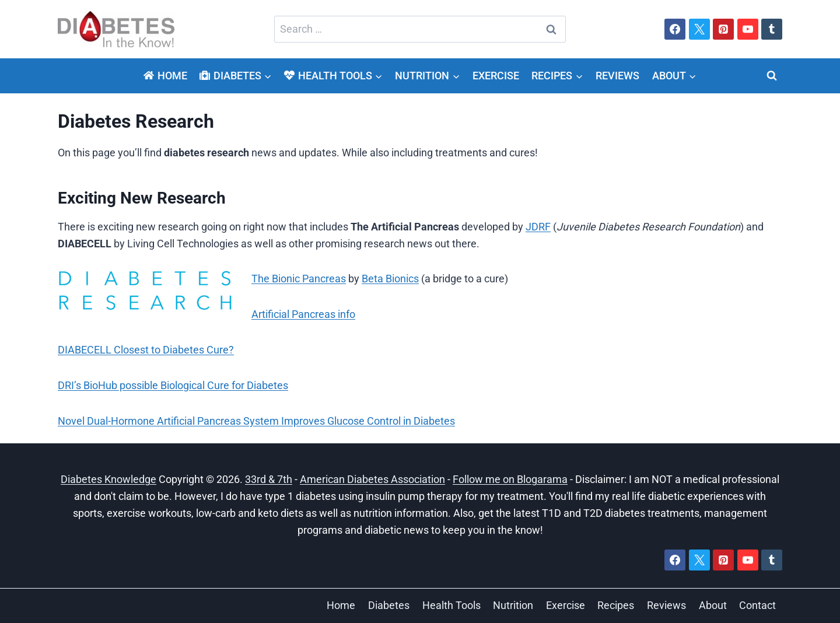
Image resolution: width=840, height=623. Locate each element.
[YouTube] (748, 29)
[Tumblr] (772, 29)
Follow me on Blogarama (510, 479)
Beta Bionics (390, 279)
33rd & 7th (269, 479)
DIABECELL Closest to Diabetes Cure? (146, 350)
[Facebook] (675, 29)
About (713, 605)
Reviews (617, 76)
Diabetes (389, 605)
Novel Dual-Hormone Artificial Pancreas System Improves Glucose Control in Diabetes (256, 421)
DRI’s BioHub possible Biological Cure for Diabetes (173, 385)
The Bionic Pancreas (299, 279)
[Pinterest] (723, 29)
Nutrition (513, 605)
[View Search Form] (772, 76)
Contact (757, 605)
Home (165, 76)
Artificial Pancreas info (303, 314)
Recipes (616, 605)
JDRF (538, 227)
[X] (699, 29)
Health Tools (452, 605)
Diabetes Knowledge (108, 479)
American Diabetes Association (372, 479)
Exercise (496, 76)
